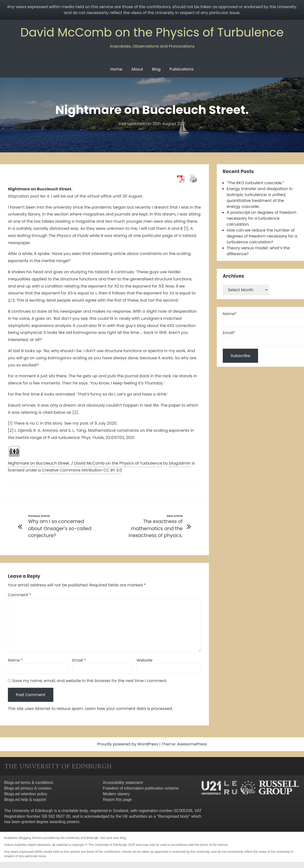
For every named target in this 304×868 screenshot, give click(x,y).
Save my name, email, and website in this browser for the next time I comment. (90, 681)
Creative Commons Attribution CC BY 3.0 (82, 470)
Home (116, 69)
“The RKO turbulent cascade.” (255, 183)
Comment (20, 595)
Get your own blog (113, 838)
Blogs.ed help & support (25, 800)
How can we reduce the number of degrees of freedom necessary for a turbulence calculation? (262, 236)
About (137, 69)
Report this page (117, 800)
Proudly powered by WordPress (128, 744)
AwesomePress (192, 744)
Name (15, 660)
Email (79, 660)
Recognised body (173, 816)
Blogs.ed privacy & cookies (28, 788)
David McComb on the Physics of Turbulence (152, 32)
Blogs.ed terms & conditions (29, 783)
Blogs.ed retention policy (26, 794)
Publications (181, 69)
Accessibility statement (123, 783)
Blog (156, 69)
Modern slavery (116, 794)
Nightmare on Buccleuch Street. (39, 463)
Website (144, 660)
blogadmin (180, 463)
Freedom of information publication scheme (141, 788)
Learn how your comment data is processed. (129, 709)
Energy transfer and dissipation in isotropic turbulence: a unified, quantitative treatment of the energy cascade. (260, 198)
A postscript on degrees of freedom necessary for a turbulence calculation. (262, 218)
